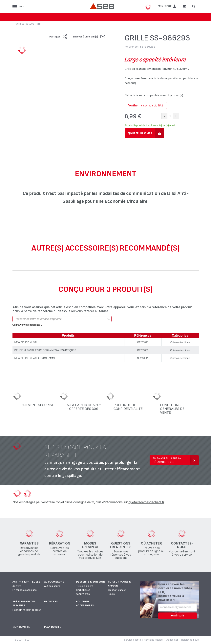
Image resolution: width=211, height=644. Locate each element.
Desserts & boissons (91, 582)
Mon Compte (21, 627)
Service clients (132, 640)
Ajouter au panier (140, 133)
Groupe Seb (172, 640)
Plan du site (53, 627)
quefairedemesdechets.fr (146, 502)
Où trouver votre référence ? (27, 325)
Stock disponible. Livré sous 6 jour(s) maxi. (150, 125)
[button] (167, 6)
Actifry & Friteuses (26, 582)
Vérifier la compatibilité (146, 105)
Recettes (51, 601)
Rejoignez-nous (190, 640)
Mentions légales (153, 640)
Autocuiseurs (54, 582)
